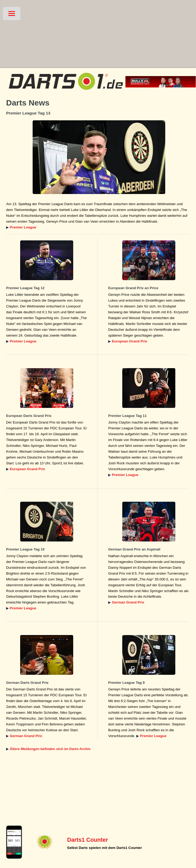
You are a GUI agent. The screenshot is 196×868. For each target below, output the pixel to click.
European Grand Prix (130, 341)
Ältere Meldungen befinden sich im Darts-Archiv (50, 749)
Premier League (23, 227)
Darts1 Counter (88, 840)
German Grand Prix (128, 602)
